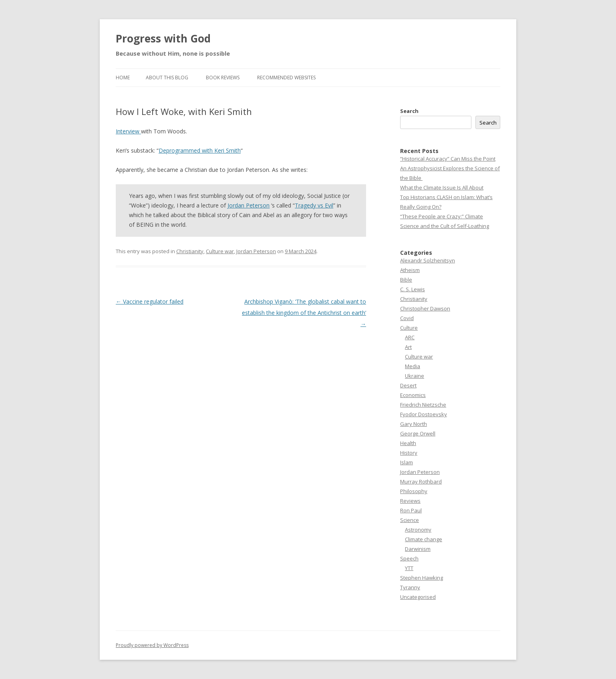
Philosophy (414, 491)
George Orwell (418, 433)
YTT (409, 568)
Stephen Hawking (422, 578)
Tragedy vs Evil (314, 205)
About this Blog (167, 78)
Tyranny (410, 587)
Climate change (424, 539)
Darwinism (418, 549)
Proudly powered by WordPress (152, 645)
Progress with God (163, 38)
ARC (410, 337)
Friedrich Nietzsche (423, 405)
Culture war (220, 251)
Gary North (414, 424)
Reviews (410, 501)
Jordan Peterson (249, 205)
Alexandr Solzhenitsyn (428, 260)
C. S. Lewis (413, 289)
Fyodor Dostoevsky (424, 414)
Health (408, 443)
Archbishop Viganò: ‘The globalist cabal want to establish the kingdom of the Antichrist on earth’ (304, 313)
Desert (408, 385)
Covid (407, 318)
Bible (406, 280)
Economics (413, 395)
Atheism (410, 270)
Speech (409, 558)
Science (410, 520)
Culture (409, 328)
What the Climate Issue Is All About (442, 187)
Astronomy (418, 530)
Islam (407, 462)
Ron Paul (411, 510)
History (409, 453)
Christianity (190, 251)
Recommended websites (286, 78)
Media (413, 366)
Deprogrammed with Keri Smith (200, 150)
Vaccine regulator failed (150, 301)
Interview (128, 131)
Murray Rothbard (421, 482)
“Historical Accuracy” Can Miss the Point (448, 159)
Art (408, 347)
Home (123, 78)
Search (409, 111)
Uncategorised (418, 597)
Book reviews (223, 78)
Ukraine (415, 376)
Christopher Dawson (425, 308)
